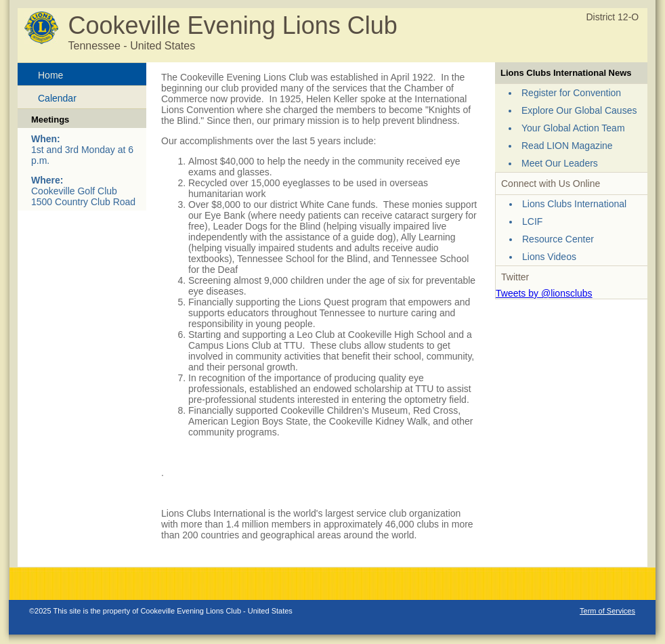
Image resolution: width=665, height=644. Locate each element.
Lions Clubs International (574, 204)
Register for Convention (571, 93)
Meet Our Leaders (560, 163)
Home (50, 75)
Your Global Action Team (573, 128)
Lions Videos (549, 257)
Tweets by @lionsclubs (544, 293)
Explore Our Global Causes (579, 110)
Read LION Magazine (567, 146)
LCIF (532, 221)
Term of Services (607, 611)
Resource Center (558, 239)
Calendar (57, 98)
